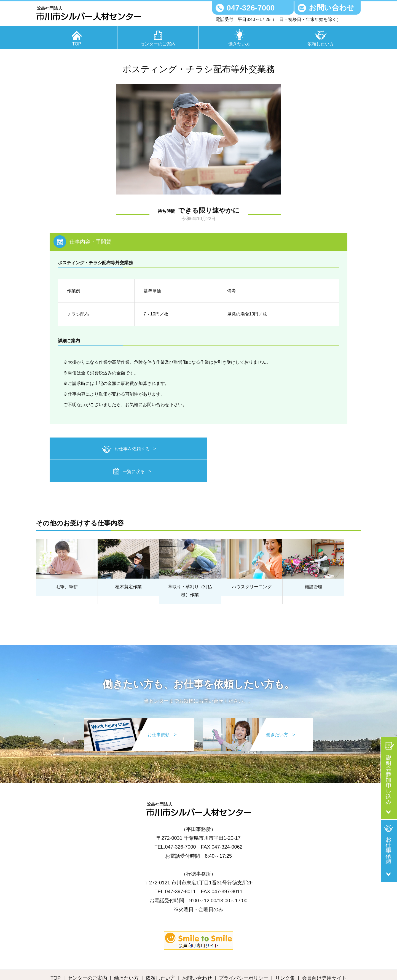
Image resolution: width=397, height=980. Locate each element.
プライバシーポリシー (243, 955)
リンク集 (285, 955)
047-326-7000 (251, 8)
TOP (77, 44)
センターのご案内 (158, 44)
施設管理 (313, 564)
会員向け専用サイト (324, 955)
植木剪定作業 (128, 564)
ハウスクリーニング (252, 564)
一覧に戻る (275, 449)
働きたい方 (239, 44)
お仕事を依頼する (119, 450)
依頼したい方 (321, 44)
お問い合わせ (332, 8)
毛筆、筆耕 (67, 564)
